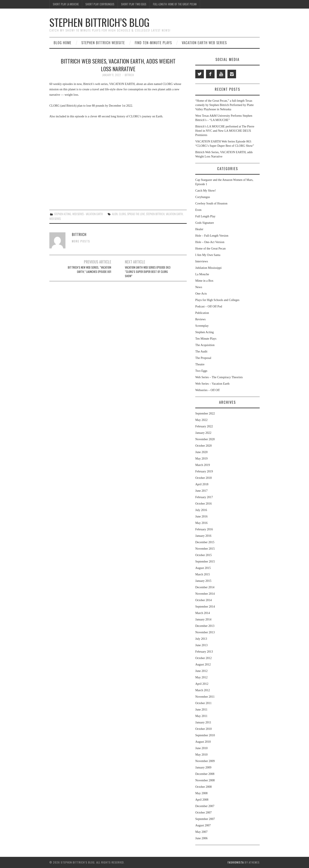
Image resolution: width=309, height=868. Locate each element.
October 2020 (204, 446)
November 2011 (205, 697)
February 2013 (204, 652)
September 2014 (205, 607)
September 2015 (205, 562)
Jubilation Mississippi (208, 268)
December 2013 (205, 626)
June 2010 (201, 748)
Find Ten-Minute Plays (153, 43)
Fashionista (236, 862)
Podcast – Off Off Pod (209, 306)
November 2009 (205, 761)
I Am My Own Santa (208, 255)
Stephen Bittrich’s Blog (99, 22)
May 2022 (201, 420)
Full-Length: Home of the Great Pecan (175, 4)
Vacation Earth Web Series (204, 43)
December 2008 (205, 774)
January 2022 (203, 433)
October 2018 (204, 478)
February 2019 (204, 471)
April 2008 (202, 800)
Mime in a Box (204, 281)
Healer (199, 229)
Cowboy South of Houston (211, 203)
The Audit (201, 352)
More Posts (81, 241)
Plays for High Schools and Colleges (217, 300)
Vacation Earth (174, 214)
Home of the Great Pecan (211, 249)
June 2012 (201, 671)
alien (115, 214)
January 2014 (203, 619)
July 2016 (201, 510)
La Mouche (202, 274)
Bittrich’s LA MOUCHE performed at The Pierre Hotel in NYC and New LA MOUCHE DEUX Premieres (225, 131)
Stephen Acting (63, 214)
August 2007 (203, 825)
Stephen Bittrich (155, 214)
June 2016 (201, 516)
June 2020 (201, 452)
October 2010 (204, 729)
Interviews (202, 261)
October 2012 (204, 658)
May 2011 (201, 716)
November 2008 (205, 780)
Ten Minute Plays (206, 339)
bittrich (129, 75)
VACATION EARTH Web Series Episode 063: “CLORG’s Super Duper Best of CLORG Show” (148, 272)
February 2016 (204, 529)
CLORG (122, 214)
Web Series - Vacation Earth (88, 214)
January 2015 (203, 581)
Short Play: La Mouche (66, 4)
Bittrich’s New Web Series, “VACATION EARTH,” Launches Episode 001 (89, 270)
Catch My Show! (206, 191)
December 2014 (205, 587)
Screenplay (202, 326)
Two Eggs (201, 371)
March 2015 (203, 574)
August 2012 (203, 665)
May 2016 (201, 523)
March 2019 (203, 465)
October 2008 (204, 787)
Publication (202, 313)
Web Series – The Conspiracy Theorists (219, 377)
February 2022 (204, 426)
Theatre (200, 364)
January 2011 (203, 722)
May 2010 (201, 755)
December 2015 (205, 542)
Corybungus (203, 197)
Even (198, 210)
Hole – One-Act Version (210, 242)
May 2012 (201, 677)
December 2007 (205, 806)
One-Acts (201, 294)
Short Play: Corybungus (100, 4)
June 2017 (201, 491)
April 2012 (202, 684)
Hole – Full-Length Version (212, 236)
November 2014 (205, 594)
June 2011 (201, 710)
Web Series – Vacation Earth (212, 384)
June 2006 (201, 838)
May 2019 (201, 459)
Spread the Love (136, 214)
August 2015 (203, 568)
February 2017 (204, 497)
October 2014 (204, 600)
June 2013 (201, 645)
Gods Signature (205, 223)
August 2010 (203, 742)
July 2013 (201, 639)
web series (55, 219)
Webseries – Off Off (207, 390)
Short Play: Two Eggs (134, 4)
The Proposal (203, 358)
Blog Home (63, 43)
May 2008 (201, 793)
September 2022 (205, 414)
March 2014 (203, 613)
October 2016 (204, 504)
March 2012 (203, 690)
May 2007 (201, 832)
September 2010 (205, 735)
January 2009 (203, 767)
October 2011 (203, 703)
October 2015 (204, 555)
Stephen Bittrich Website (103, 43)
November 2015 (205, 549)
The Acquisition (205, 345)
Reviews (200, 319)
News (199, 287)
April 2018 (202, 484)
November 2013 (205, 632)
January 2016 (203, 536)
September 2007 (205, 819)
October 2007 (204, 813)
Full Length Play (205, 216)
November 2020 (205, 439)
